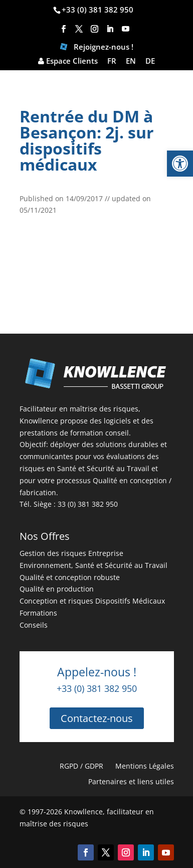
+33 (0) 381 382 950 (98, 10)
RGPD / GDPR (81, 766)
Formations (38, 613)
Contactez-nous (97, 718)
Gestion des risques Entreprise (71, 553)
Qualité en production (57, 589)
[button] (180, 164)
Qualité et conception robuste (70, 577)
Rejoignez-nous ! (97, 48)
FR (112, 61)
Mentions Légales (145, 766)
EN (131, 61)
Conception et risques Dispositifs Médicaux (92, 601)
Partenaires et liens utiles (131, 781)
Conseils (34, 625)
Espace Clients (68, 61)
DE (150, 61)
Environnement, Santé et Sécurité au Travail (93, 565)
